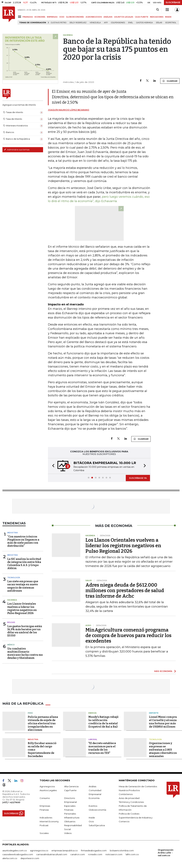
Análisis (92, 786)
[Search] (158, 10)
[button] (52, 466)
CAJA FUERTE (142, 17)
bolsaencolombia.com (122, 850)
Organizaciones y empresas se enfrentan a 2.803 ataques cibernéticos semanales (163, 750)
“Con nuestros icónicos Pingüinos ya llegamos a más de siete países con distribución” (23, 541)
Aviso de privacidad (129, 798)
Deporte (154, 713)
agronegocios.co (39, 850)
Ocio (91, 821)
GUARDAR (170, 81)
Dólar (159, 23)
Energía (92, 713)
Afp (106, 23)
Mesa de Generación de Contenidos (138, 786)
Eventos (93, 806)
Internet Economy (49, 821)
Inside (92, 818)
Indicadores (46, 818)
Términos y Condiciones (131, 802)
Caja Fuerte (70, 790)
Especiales (70, 806)
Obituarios (70, 821)
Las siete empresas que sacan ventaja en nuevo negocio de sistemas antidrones (23, 586)
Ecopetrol (171, 23)
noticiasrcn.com (114, 854)
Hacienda (12, 600)
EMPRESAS (52, 17)
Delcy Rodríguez (78, 23)
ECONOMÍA (40, 17)
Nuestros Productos (129, 790)
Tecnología (14, 578)
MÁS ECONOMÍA (163, 671)
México (11, 645)
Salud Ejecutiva (97, 825)
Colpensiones (118, 23)
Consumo (45, 798)
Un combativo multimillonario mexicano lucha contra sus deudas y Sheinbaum (25, 653)
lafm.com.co (132, 854)
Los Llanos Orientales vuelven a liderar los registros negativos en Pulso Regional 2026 (22, 608)
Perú (30, 713)
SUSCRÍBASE (173, 2)
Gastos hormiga (144, 23)
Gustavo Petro (59, 23)
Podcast (44, 825)
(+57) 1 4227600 (11, 802)
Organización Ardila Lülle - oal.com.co (166, 853)
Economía (94, 798)
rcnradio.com (95, 854)
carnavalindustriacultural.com (52, 854)
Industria (13, 533)
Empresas (45, 806)
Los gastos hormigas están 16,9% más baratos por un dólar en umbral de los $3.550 (25, 631)
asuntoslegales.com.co (15, 850)
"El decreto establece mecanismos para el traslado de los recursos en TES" (102, 748)
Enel (131, 23)
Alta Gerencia (71, 786)
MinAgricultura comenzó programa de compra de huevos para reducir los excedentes (128, 635)
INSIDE (168, 17)
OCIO (62, 17)
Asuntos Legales (48, 790)
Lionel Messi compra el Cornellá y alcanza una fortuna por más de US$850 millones (163, 722)
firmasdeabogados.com (94, 850)
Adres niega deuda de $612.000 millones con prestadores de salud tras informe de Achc (125, 591)
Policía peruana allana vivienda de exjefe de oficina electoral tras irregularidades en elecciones (43, 723)
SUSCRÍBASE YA (138, 478)
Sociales (44, 833)
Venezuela (95, 23)
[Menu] (20, 17)
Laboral (93, 739)
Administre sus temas (17, 150)
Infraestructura (72, 818)
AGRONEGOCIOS (94, 17)
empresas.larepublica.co (65, 850)
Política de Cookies (129, 814)
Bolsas (11, 622)
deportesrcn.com (30, 858)
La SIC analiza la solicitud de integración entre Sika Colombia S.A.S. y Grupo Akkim (24, 564)
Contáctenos (126, 794)
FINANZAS (28, 17)
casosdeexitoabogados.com (18, 854)
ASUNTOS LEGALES (124, 17)
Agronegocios (47, 786)
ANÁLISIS (108, 17)
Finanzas (44, 810)
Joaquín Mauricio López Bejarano (69, 110)
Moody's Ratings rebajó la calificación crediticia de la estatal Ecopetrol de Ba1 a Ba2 (103, 722)
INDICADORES (157, 17)
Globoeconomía (97, 810)
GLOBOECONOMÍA (75, 17)
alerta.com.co (10, 858)
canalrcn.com (78, 854)
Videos (68, 833)
